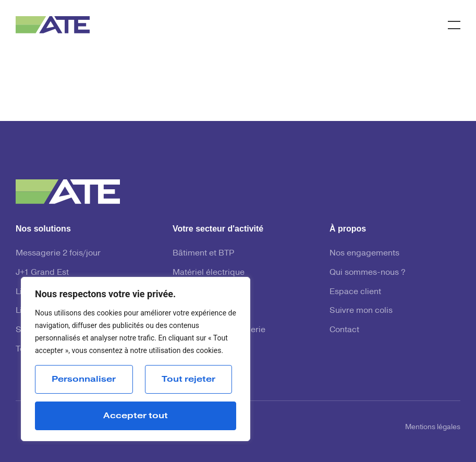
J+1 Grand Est (42, 272)
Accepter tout (136, 416)
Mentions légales (433, 427)
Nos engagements (364, 253)
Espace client (355, 291)
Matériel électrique (209, 272)
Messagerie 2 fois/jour (58, 253)
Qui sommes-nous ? (368, 272)
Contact (344, 330)
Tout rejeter (188, 379)
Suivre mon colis (361, 310)
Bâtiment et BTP (203, 253)
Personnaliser (84, 379)
